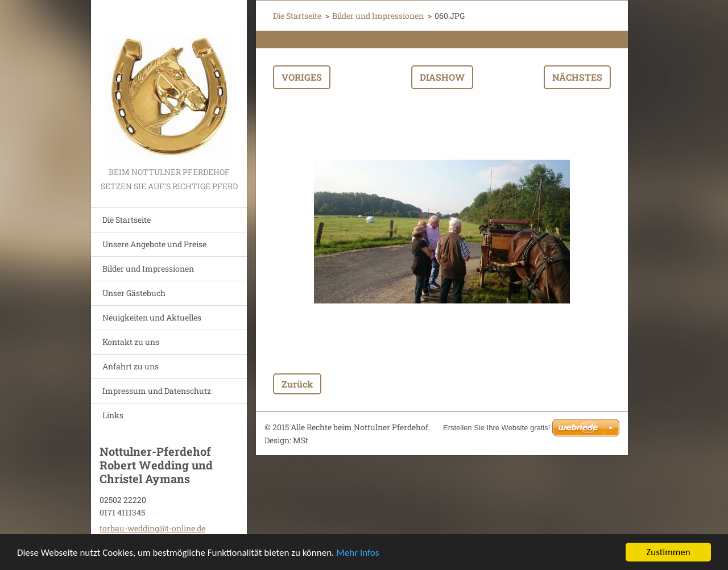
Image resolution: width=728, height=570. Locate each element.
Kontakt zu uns (131, 342)
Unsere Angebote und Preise (154, 244)
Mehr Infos (357, 554)
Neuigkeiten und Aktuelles (152, 317)
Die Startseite (127, 220)
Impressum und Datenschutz (157, 391)
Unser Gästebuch (134, 293)
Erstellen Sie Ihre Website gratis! (497, 428)
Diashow (442, 77)
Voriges (302, 77)
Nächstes (577, 77)
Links (113, 415)
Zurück (297, 384)
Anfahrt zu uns (131, 366)
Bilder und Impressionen (148, 269)
